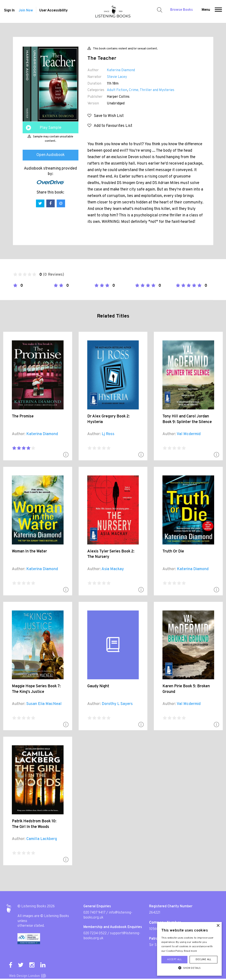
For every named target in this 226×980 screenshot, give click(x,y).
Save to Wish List (106, 116)
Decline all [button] (203, 960)
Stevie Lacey (117, 77)
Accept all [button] (174, 960)
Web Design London (24, 976)
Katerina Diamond (121, 70)
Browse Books (182, 11)
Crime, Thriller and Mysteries (152, 90)
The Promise (23, 416)
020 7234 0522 (95, 933)
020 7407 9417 (94, 913)
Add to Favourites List (110, 126)
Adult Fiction (117, 90)
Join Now (26, 12)
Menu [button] (207, 11)
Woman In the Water (29, 551)
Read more (190, 951)
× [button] (218, 926)
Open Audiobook (51, 155)
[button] (219, 11)
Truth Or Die (173, 551)
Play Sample (51, 128)
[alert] (189, 949)
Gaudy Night (98, 686)
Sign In (9, 12)
